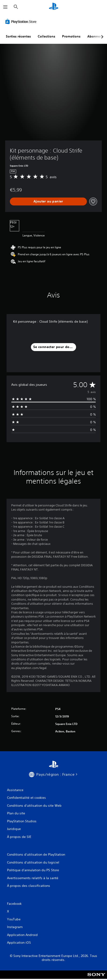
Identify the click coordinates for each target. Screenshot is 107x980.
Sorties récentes (18, 36)
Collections (46, 36)
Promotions (71, 36)
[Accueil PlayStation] (54, 7)
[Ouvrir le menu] (5, 7)
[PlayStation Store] (22, 21)
